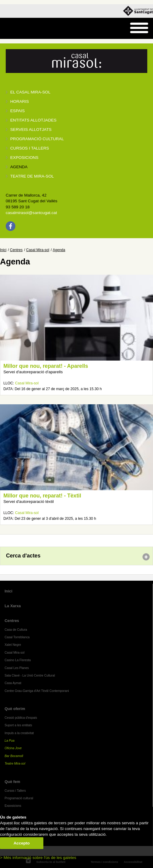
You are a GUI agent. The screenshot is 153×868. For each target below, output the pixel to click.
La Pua (9, 741)
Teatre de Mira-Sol (32, 176)
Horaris (20, 101)
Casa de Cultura (16, 630)
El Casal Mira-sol (30, 92)
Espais (17, 111)
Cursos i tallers (30, 148)
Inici (3, 250)
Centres (16, 250)
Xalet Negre (13, 645)
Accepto (22, 843)
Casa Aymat (13, 683)
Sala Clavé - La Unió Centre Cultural (30, 675)
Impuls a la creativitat (19, 733)
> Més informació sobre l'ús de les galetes (38, 858)
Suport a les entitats (18, 725)
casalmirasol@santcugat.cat (31, 213)
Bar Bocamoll (14, 756)
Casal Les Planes (17, 668)
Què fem (12, 782)
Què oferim (15, 709)
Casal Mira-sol (38, 250)
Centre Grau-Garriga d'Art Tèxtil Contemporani (37, 691)
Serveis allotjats (31, 129)
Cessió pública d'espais (21, 718)
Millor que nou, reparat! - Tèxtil (42, 496)
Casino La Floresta (18, 660)
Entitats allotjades (33, 120)
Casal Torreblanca (17, 637)
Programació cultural (37, 139)
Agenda (19, 167)
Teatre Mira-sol (15, 764)
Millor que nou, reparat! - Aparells (46, 366)
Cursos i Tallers (15, 791)
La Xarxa (13, 606)
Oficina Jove (13, 748)
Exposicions (24, 158)
